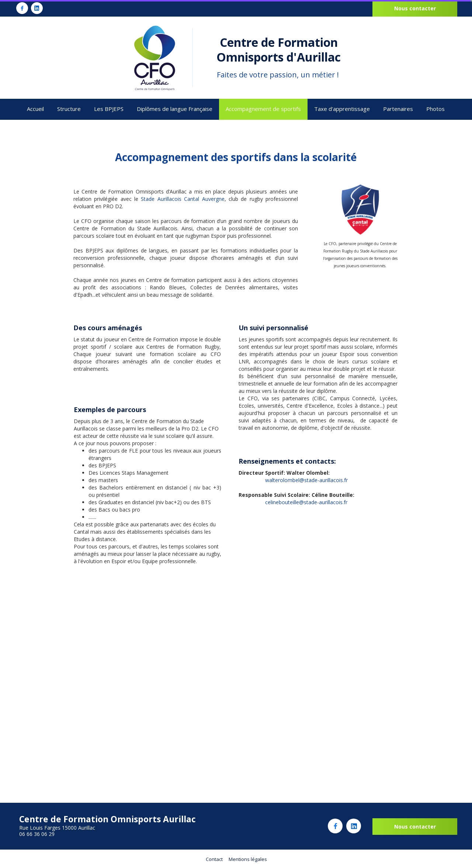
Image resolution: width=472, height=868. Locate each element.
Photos (435, 109)
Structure (69, 109)
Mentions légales (248, 859)
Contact (214, 859)
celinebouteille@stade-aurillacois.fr (306, 502)
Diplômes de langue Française (175, 109)
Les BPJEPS (109, 109)
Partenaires (398, 109)
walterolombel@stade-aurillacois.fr (306, 480)
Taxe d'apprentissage (342, 109)
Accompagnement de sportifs (263, 109)
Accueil (35, 109)
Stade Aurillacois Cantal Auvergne (183, 199)
